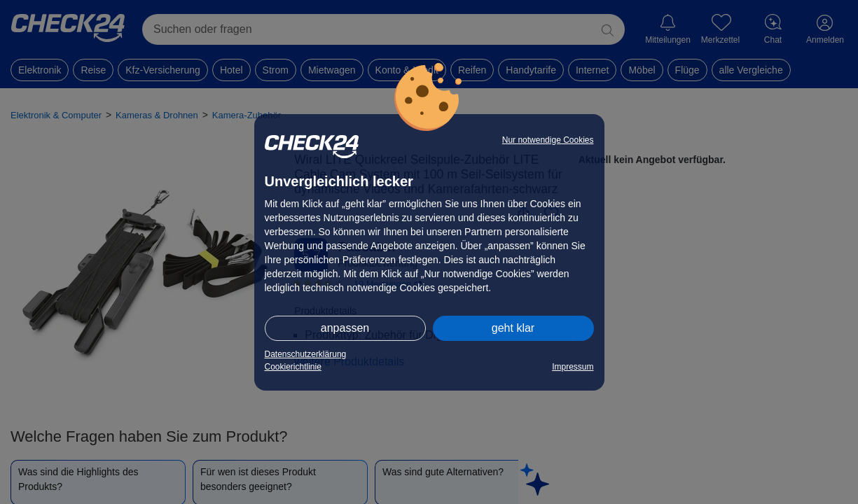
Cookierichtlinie (293, 367)
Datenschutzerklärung (306, 354)
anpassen (345, 328)
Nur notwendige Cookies (548, 140)
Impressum (573, 367)
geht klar (513, 328)
